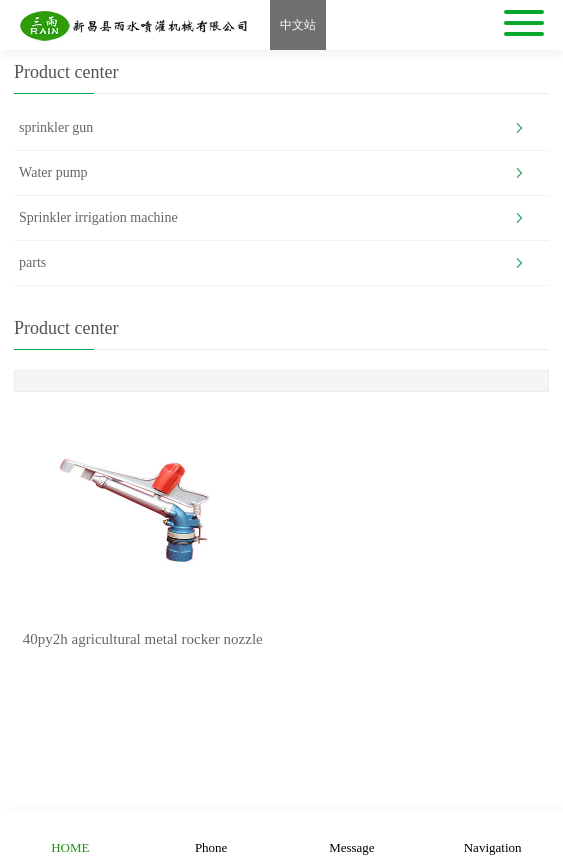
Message (352, 835)
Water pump (53, 172)
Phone (211, 835)
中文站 (298, 25)
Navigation (493, 835)
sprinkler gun (56, 127)
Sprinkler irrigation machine (98, 217)
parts (32, 262)
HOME (70, 835)
